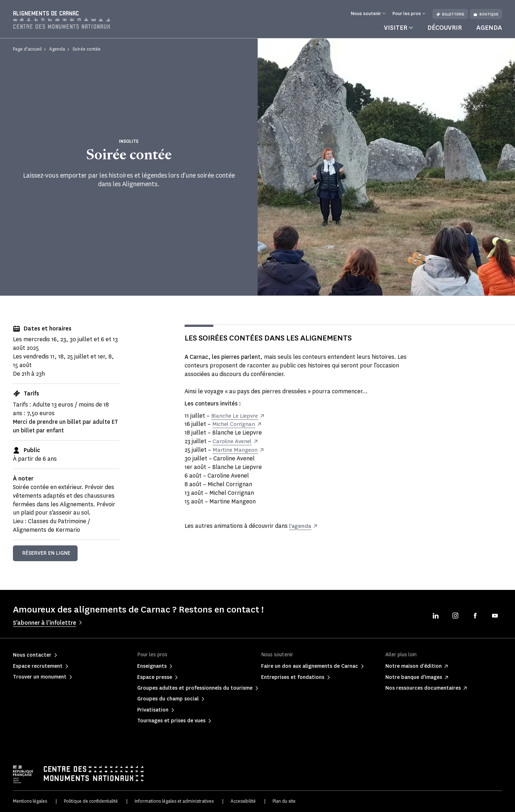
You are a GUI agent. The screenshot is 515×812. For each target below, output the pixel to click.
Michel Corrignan (235, 424)
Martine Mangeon (236, 450)
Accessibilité (243, 801)
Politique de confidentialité (91, 801)
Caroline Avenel (233, 441)
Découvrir (445, 28)
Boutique (486, 14)
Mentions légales (30, 801)
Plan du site (284, 801)
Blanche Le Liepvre (236, 416)
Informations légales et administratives (174, 801)
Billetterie (450, 14)
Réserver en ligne (46, 553)
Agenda (489, 28)
